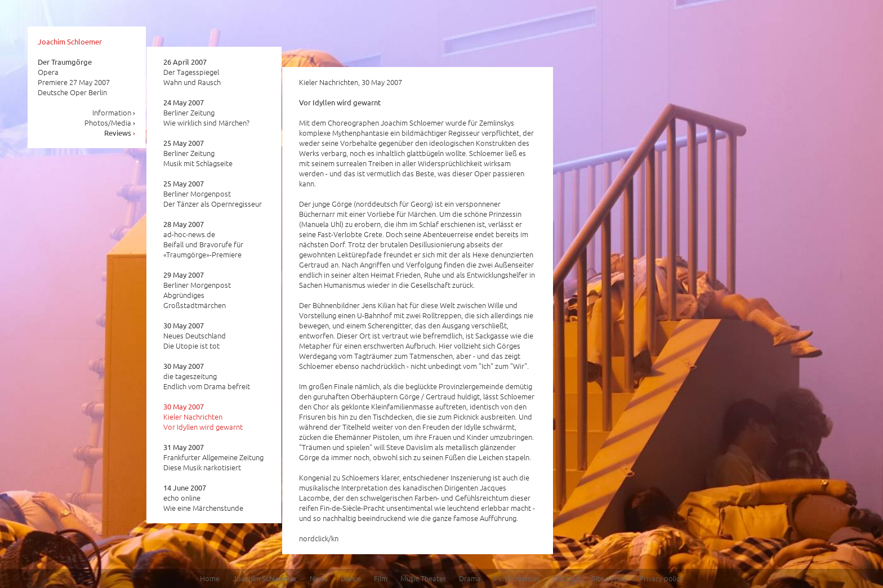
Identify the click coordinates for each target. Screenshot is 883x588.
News (319, 578)
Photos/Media (110, 122)
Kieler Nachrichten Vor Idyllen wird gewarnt (203, 417)
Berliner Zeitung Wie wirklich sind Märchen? (206, 113)
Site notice (609, 578)
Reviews (120, 133)
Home (210, 578)
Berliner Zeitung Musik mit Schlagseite (198, 153)
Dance (351, 578)
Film (381, 578)
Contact (566, 578)
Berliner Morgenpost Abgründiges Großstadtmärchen (197, 290)
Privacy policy (661, 578)
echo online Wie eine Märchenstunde (203, 498)
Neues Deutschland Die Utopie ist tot (195, 336)
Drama (470, 578)
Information (114, 112)
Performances (517, 578)
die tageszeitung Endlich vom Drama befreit (207, 376)
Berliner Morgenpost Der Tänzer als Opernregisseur (213, 194)
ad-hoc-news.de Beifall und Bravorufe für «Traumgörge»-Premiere (203, 239)
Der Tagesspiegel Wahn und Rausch (192, 72)
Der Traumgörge (65, 62)
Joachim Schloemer (70, 41)
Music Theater (423, 578)
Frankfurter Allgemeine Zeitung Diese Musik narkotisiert (213, 457)
